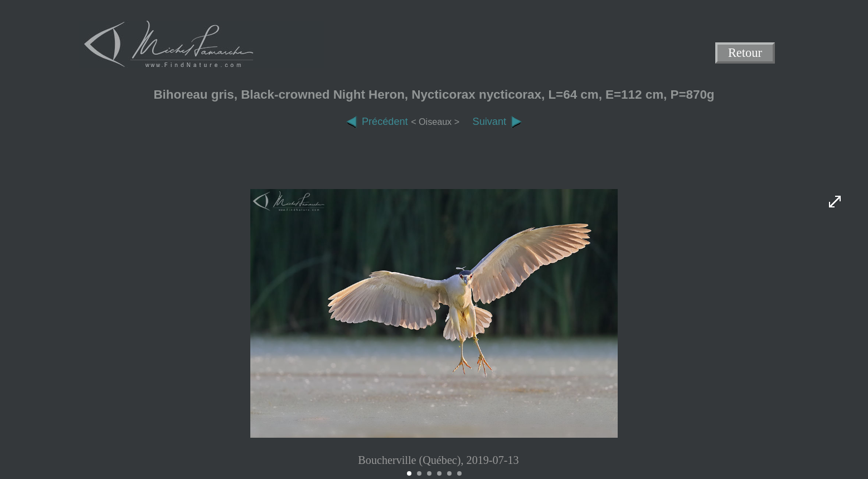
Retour (745, 53)
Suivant (498, 122)
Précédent (377, 122)
